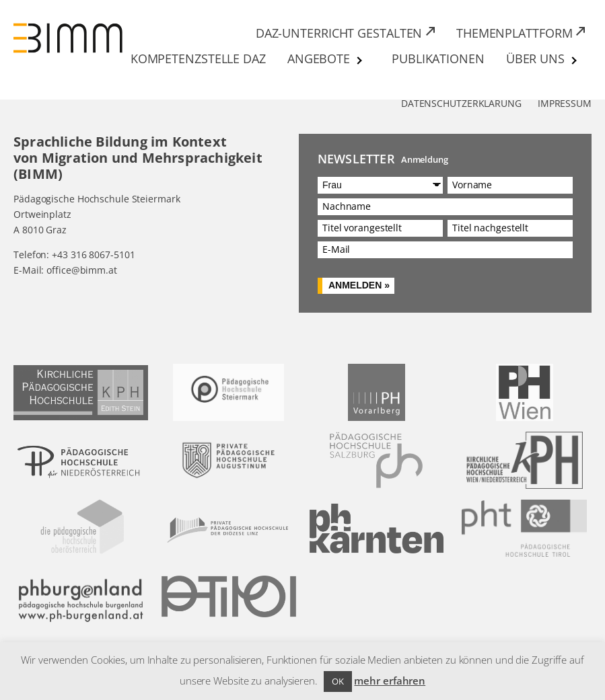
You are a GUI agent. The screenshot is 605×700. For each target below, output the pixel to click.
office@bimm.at (82, 270)
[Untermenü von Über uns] (575, 61)
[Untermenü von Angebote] (360, 61)
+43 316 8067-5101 (93, 255)
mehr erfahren (390, 680)
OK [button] (338, 681)
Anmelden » (359, 285)
